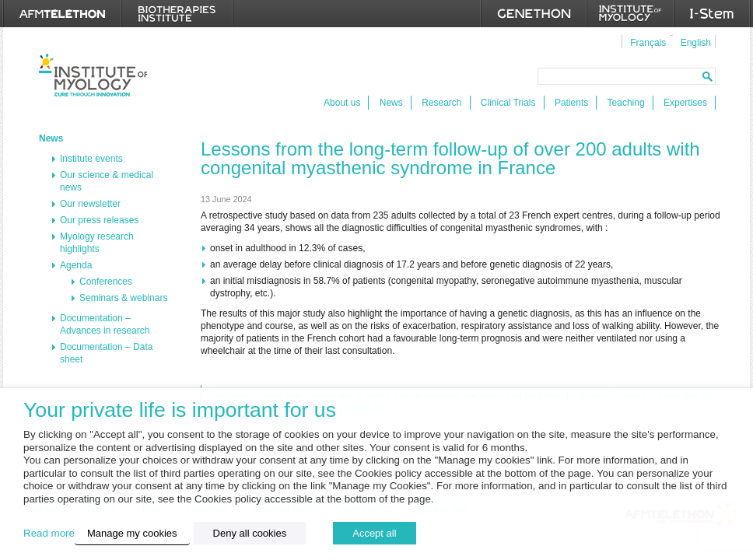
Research (441, 103)
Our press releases (99, 220)
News (391, 103)
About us (342, 103)
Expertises (685, 103)
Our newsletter (90, 204)
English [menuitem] (696, 43)
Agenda (76, 265)
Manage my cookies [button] (132, 533)
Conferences (106, 282)
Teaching (626, 103)
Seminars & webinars (123, 298)
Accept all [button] (374, 533)
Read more (49, 533)
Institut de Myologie (93, 75)
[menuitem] (646, 42)
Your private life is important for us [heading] (180, 410)
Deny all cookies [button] (250, 533)
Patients (571, 103)
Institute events (91, 159)
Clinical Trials (508, 103)
